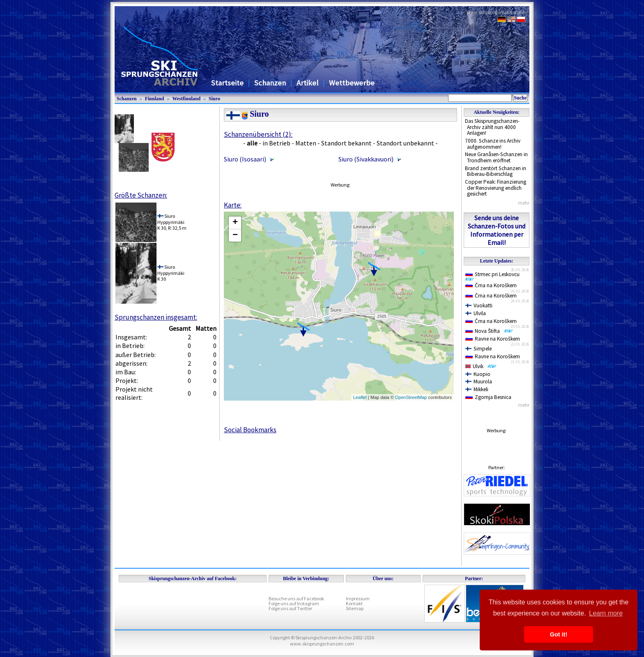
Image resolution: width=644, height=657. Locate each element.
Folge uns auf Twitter (290, 608)
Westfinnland (186, 99)
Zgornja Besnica (488, 397)
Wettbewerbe (352, 83)
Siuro (214, 99)
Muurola (479, 382)
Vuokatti (479, 305)
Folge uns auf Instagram (294, 603)
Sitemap (355, 608)
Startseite (227, 83)
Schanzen (270, 83)
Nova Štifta (489, 331)
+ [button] (235, 223)
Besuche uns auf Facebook (296, 598)
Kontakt (354, 603)
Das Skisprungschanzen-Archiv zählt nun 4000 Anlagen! (492, 127)
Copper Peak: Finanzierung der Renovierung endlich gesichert (496, 188)
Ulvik (481, 366)
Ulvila (476, 313)
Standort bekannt (346, 143)
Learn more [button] (606, 613)
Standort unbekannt (405, 143)
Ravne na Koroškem (493, 339)
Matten (306, 143)
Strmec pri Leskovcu (494, 276)
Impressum (358, 598)
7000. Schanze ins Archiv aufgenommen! (493, 144)
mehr (524, 203)
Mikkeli (477, 389)
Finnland (155, 99)
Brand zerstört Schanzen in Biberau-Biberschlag (496, 171)
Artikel (307, 83)
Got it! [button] (559, 634)
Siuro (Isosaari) (245, 159)
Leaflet (360, 397)
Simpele (478, 349)
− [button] (235, 235)
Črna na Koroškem (491, 285)
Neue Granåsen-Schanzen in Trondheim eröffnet (496, 157)
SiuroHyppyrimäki (171, 219)
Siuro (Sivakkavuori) (366, 159)
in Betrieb (276, 143)
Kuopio (478, 374)
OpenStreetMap (411, 397)
